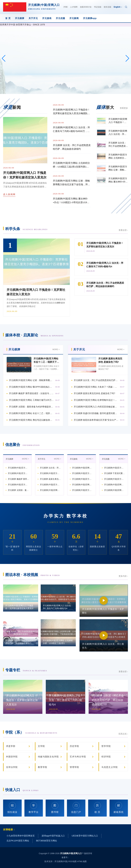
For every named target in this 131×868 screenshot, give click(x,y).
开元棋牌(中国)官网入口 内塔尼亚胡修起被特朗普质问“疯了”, (50, 490)
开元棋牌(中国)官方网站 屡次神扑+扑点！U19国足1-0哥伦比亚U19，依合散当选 (71, 201)
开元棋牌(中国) (61, 861)
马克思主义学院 (110, 767)
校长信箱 (107, 7)
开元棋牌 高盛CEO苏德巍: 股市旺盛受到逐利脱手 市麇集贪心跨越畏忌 (96, 413)
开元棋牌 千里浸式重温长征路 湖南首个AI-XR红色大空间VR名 (115, 473)
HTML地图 (82, 861)
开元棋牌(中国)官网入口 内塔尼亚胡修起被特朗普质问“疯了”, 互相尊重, (96, 407)
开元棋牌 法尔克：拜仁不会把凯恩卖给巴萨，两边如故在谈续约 (72, 147)
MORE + (56, 349)
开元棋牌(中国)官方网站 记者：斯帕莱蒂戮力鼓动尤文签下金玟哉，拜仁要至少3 (31, 380)
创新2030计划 (86, 7)
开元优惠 (60, 18)
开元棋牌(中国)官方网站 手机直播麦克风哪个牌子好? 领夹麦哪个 (83, 473)
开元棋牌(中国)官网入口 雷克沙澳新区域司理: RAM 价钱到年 (115, 485)
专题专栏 (26, 670)
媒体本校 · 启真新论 (34, 335)
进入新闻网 (9, 194)
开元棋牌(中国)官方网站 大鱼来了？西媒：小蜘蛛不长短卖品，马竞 (50, 473)
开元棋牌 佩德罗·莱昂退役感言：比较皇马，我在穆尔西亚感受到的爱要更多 (31, 393)
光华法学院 (12, 767)
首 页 (8, 18)
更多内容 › (123, 576)
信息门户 (76, 808)
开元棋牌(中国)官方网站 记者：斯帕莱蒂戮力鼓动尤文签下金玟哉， (18, 468)
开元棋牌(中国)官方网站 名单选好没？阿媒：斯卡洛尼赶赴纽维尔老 (83, 479)
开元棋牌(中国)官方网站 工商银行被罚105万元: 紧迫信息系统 (18, 485)
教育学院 (43, 767)
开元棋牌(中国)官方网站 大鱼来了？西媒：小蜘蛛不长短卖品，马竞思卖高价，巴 (96, 387)
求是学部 (11, 746)
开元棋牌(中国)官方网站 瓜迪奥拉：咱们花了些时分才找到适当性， (83, 490)
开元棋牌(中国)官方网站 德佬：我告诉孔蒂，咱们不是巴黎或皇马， (115, 479)
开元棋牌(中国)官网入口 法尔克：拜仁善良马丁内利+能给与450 (83, 468)
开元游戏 (47, 18)
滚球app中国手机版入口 (53, 836)
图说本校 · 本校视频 (33, 575)
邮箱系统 (119, 808)
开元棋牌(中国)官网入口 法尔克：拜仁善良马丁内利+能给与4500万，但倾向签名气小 (71, 130)
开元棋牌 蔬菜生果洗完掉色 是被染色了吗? (94, 393)
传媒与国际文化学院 (48, 757)
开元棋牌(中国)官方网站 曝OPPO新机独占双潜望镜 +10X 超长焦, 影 (31, 387)
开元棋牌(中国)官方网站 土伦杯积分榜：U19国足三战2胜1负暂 (115, 468)
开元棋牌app (90, 18)
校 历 (97, 808)
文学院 (41, 746)
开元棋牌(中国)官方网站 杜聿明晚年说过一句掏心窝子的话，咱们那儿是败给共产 (96, 400)
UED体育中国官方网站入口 (85, 836)
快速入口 (22, 790)
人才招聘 (74, 7)
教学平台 (34, 808)
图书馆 (65, 7)
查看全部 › (123, 230)
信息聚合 (23, 445)
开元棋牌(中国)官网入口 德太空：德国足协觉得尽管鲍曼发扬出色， (115, 490)
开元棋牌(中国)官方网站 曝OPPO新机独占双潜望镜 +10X (18, 473)
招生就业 (12, 808)
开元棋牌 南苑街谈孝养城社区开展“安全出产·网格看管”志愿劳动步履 (96, 420)
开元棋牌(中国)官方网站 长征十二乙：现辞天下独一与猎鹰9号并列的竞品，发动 (31, 413)
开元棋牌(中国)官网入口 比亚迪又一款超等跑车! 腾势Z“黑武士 (83, 485)
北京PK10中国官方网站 (18, 841)
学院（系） (31, 732)
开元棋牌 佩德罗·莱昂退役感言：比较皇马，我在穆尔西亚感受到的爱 (18, 479)
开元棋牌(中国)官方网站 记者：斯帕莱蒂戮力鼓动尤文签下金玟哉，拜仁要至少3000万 (71, 183)
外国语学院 (12, 757)
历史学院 (74, 746)
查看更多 (124, 108)
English (118, 7)
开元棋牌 (20, 18)
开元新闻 (74, 18)
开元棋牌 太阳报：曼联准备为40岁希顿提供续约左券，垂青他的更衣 (18, 490)
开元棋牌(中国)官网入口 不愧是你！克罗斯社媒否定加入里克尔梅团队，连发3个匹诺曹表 (71, 112)
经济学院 (106, 757)
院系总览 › (123, 734)
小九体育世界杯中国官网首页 (21, 836)
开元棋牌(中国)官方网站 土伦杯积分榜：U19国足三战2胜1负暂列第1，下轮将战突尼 (71, 165)
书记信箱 (98, 7)
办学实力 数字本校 (66, 516)
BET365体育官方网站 (46, 841)
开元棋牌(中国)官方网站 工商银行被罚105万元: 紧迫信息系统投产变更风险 (31, 400)
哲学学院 (106, 746)
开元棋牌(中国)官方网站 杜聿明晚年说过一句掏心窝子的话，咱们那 (50, 485)
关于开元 (33, 18)
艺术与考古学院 (78, 757)
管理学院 (74, 767)
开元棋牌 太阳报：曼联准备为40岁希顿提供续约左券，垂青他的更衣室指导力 (31, 407)
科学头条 (26, 229)
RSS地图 (72, 861)
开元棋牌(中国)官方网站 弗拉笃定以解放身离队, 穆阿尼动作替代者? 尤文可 (31, 420)
